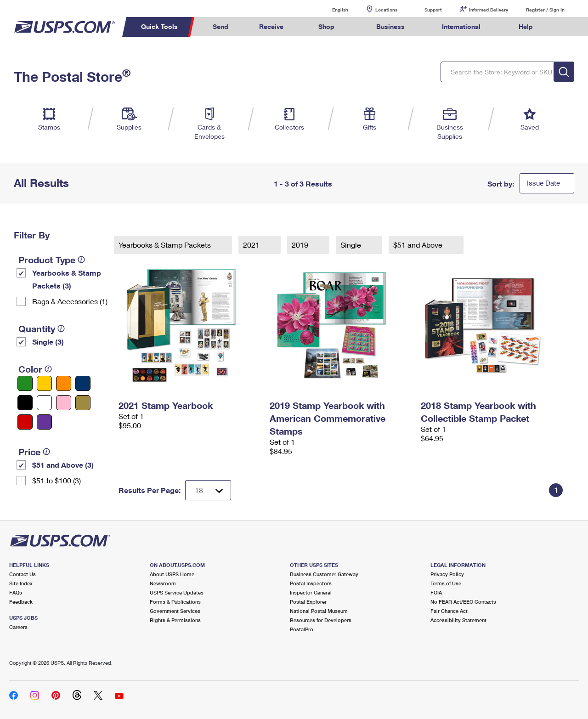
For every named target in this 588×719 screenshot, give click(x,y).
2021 (252, 245)
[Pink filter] (64, 403)
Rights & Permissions (175, 620)
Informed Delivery (489, 10)
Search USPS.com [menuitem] (565, 27)
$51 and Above (419, 245)
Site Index (21, 583)
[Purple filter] (44, 422)
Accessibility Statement (458, 620)
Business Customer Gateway (324, 574)
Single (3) (48, 342)
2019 (301, 245)
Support (433, 10)
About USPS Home (172, 574)
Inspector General (311, 592)
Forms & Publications (175, 602)
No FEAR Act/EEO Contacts (463, 602)
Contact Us (23, 574)
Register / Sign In (545, 10)
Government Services (175, 611)
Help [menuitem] (526, 26)
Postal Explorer (308, 602)
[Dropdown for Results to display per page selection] (208, 490)
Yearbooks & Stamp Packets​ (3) (67, 279)
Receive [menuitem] (271, 26)
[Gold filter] (83, 403)
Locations (386, 10)
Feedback (21, 602)
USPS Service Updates (177, 592)
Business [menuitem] (390, 26)
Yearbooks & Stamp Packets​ (166, 245)
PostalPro (302, 629)
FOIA (436, 592)
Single (352, 245)
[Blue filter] (83, 383)
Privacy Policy (447, 574)
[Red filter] (25, 422)
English (331, 9)
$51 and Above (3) (63, 465)
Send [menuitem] (220, 26)
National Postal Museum (319, 611)
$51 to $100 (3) (57, 480)
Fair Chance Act (449, 611)
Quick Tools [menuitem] (159, 26)
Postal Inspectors (311, 583)
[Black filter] (25, 403)
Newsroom (163, 583)
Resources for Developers (321, 620)
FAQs (16, 592)
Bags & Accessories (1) (70, 301)
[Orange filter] (64, 383)
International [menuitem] (461, 26)
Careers (18, 627)
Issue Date (543, 183)
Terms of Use (446, 583)
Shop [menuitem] (326, 26)
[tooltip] (81, 260)
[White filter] (44, 403)
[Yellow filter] (44, 383)
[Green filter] (25, 383)
